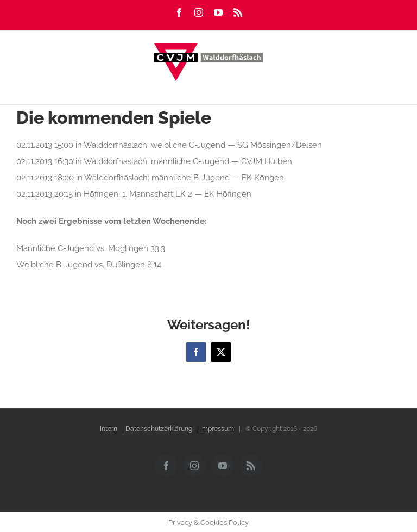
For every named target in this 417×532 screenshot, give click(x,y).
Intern (109, 429)
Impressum (217, 429)
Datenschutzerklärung (159, 429)
